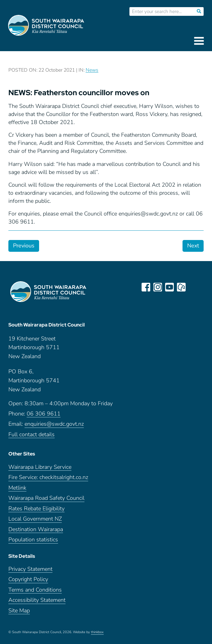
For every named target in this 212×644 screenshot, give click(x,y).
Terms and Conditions (35, 590)
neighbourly (181, 287)
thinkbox (97, 632)
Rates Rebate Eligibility (36, 509)
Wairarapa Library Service (40, 467)
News (92, 70)
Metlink (17, 488)
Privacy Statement (30, 569)
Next (193, 246)
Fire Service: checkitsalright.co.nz (48, 477)
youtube (169, 287)
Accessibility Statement (37, 600)
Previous (24, 246)
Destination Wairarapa (36, 529)
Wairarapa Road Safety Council (46, 498)
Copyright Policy (28, 579)
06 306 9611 (44, 414)
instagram (158, 287)
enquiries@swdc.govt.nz (54, 424)
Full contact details (32, 435)
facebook (146, 287)
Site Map (19, 611)
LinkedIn (193, 287)
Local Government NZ (35, 519)
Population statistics (33, 540)
